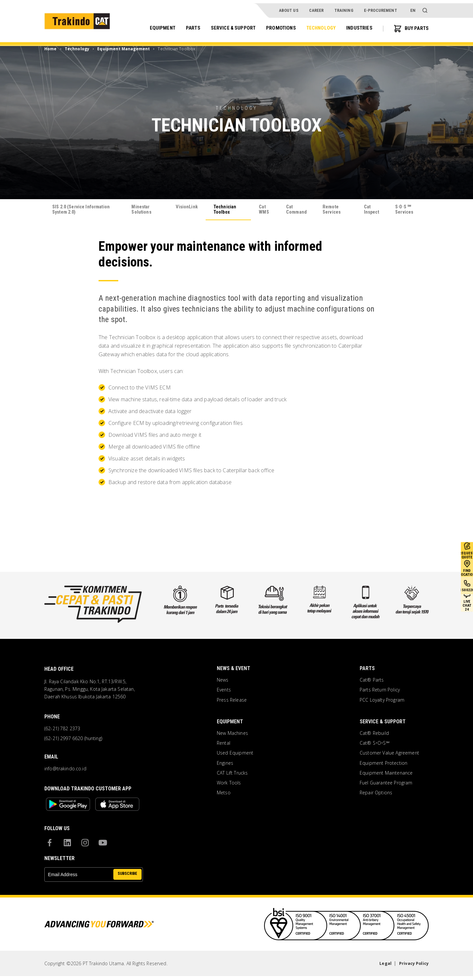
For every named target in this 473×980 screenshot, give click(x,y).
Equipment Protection (383, 764)
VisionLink (187, 207)
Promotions (277, 25)
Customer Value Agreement (389, 754)
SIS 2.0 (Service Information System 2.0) (80, 210)
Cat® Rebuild (374, 735)
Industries (358, 25)
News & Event (234, 670)
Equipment (154, 25)
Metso (224, 794)
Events (224, 691)
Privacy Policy (412, 967)
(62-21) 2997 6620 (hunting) (73, 740)
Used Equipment (235, 754)
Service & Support (227, 25)
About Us (288, 7)
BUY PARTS (410, 26)
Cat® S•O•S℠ (375, 744)
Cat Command (296, 210)
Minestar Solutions (142, 210)
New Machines (232, 735)
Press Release (232, 701)
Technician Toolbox (227, 210)
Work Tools (229, 784)
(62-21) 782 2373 (62, 730)
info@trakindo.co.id (65, 770)
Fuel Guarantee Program (386, 784)
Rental (224, 744)
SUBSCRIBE (126, 878)
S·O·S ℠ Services (406, 210)
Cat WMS (264, 210)
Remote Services (333, 210)
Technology (318, 25)
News (223, 681)
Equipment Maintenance (386, 774)
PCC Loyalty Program (382, 701)
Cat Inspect (372, 210)
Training (344, 7)
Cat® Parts (372, 681)
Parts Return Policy (380, 691)
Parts (185, 25)
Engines (225, 764)
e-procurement (381, 7)
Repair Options (376, 794)
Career (316, 7)
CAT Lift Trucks (232, 774)
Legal (382, 967)
